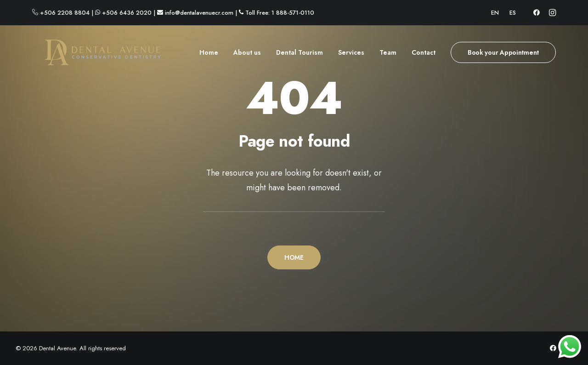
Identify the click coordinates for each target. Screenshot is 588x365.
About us (247, 56)
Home (209, 56)
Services (351, 56)
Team (388, 56)
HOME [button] (294, 257)
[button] (537, 12)
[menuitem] (495, 13)
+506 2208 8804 (65, 13)
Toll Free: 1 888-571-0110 (280, 13)
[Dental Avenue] (91, 56)
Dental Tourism (300, 56)
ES (513, 13)
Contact (424, 56)
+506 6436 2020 (127, 13)
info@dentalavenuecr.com (199, 13)
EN (495, 13)
